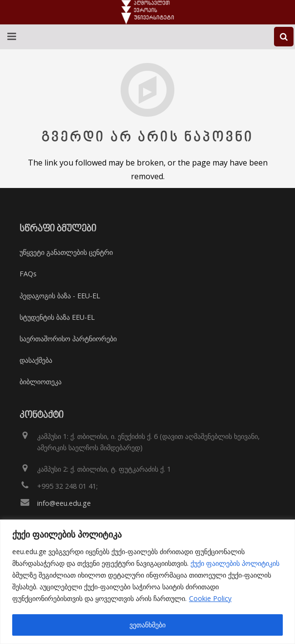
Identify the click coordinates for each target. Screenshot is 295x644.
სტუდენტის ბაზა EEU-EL (57, 317)
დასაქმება (36, 360)
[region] (147, 582)
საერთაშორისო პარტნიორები (68, 339)
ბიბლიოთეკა (41, 382)
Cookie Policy (210, 598)
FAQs (28, 274)
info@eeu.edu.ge (64, 503)
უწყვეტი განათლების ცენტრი (66, 252)
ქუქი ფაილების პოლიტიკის (235, 563)
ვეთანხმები (147, 625)
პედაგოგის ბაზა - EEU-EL (60, 296)
